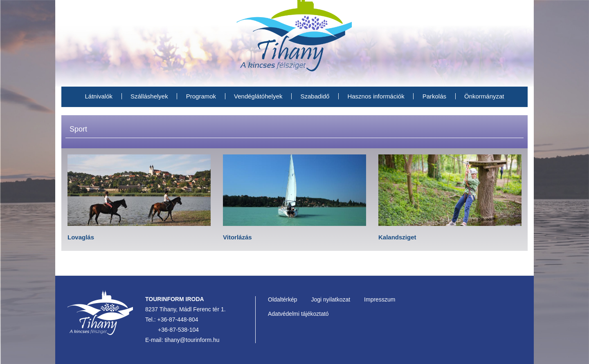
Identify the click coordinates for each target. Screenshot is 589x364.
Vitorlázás (237, 237)
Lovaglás (81, 237)
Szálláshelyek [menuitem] (149, 96)
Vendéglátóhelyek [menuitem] (258, 96)
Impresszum (380, 299)
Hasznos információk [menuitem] (376, 96)
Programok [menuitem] (201, 96)
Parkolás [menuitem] (434, 96)
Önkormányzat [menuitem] (484, 96)
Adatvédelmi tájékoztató (298, 314)
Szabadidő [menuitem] (315, 96)
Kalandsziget (397, 237)
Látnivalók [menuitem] (99, 96)
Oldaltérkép (283, 299)
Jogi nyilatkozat (330, 299)
